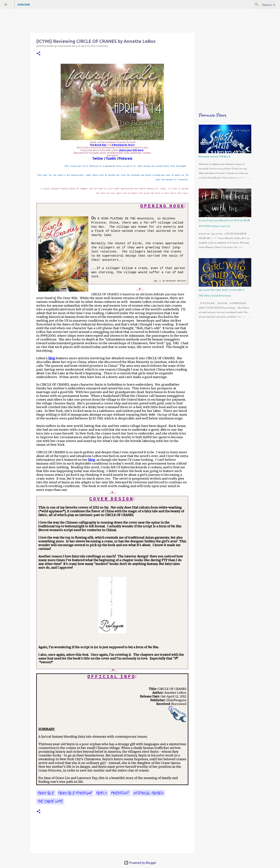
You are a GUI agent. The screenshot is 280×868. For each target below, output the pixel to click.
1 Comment (102, 46)
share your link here (131, 150)
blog (52, 358)
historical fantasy (149, 793)
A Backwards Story (123, 145)
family (102, 793)
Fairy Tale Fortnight (75, 793)
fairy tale (46, 793)
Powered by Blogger (140, 863)
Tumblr (111, 158)
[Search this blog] (257, 5)
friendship (120, 793)
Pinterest (126, 158)
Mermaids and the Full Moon (214, 157)
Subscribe (24, 5)
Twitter (98, 158)
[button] (38, 54)
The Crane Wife (50, 801)
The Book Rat (98, 145)
